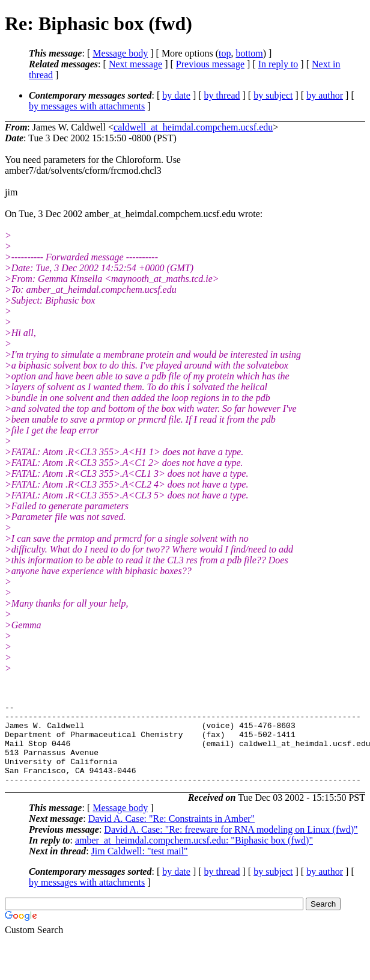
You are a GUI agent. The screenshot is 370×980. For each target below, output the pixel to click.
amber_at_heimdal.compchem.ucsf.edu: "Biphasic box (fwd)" (194, 856)
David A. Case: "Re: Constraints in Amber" (171, 835)
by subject (273, 95)
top (225, 53)
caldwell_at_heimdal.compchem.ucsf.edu (193, 127)
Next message (135, 64)
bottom (249, 53)
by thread (222, 95)
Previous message (210, 64)
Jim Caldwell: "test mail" (140, 867)
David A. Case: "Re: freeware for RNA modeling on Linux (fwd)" (231, 846)
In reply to (278, 64)
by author (325, 95)
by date (176, 95)
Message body (120, 53)
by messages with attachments (87, 106)
